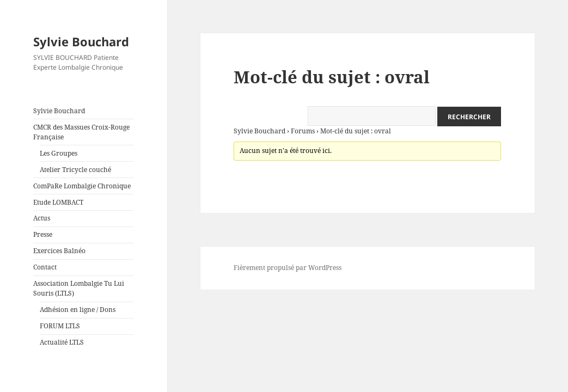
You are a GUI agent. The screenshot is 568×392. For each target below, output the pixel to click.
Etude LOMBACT (58, 202)
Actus (42, 218)
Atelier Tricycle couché (75, 170)
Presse (43, 234)
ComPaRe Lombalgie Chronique (82, 186)
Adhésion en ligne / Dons (78, 310)
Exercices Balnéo (59, 251)
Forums (303, 131)
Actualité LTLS (62, 342)
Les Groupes (59, 153)
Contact (45, 267)
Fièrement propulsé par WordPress (288, 268)
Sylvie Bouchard (81, 41)
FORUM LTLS (60, 326)
